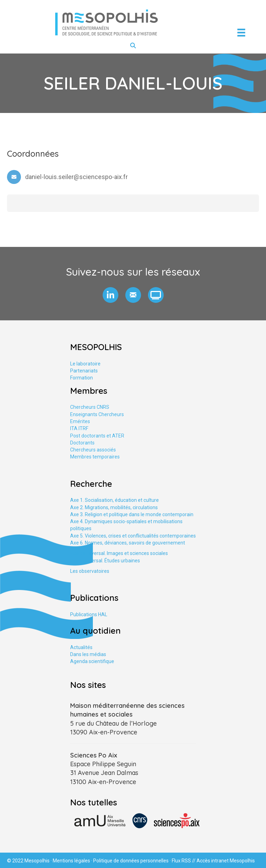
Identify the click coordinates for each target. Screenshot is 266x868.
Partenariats (84, 371)
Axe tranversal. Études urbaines (105, 561)
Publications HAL (89, 614)
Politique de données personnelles (131, 861)
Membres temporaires (95, 457)
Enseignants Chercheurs (97, 414)
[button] (110, 295)
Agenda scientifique (92, 661)
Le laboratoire (85, 364)
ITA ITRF (79, 428)
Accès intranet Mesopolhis (226, 861)
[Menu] (241, 33)
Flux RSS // (184, 861)
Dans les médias (88, 654)
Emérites (80, 421)
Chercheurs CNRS (90, 407)
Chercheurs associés (93, 450)
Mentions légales (71, 861)
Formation (82, 378)
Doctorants (82, 443)
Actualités (81, 647)
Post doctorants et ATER (97, 436)
